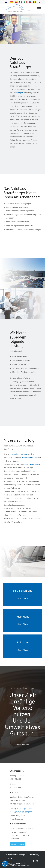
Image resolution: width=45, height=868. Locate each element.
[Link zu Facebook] (34, 861)
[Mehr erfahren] (23, 598)
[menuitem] (40, 8)
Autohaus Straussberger (16, 855)
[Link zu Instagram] (37, 861)
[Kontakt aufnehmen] (23, 745)
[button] (5, 864)
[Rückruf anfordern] (17, 844)
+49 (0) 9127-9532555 (23, 812)
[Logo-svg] (19, 8)
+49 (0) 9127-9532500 (22, 809)
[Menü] (38, 8)
